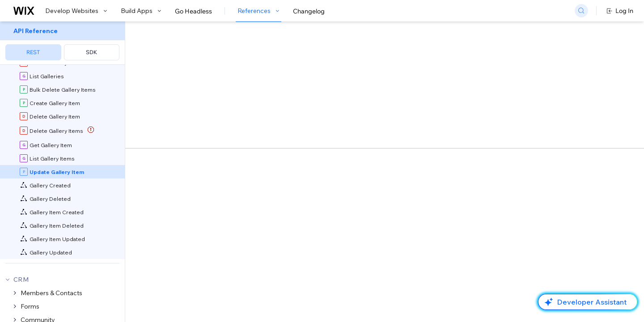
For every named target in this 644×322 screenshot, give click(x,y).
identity (398, 236)
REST (33, 52)
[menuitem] (62, 43)
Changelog (309, 11)
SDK (91, 52)
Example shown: (461, 89)
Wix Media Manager (276, 170)
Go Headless (193, 11)
